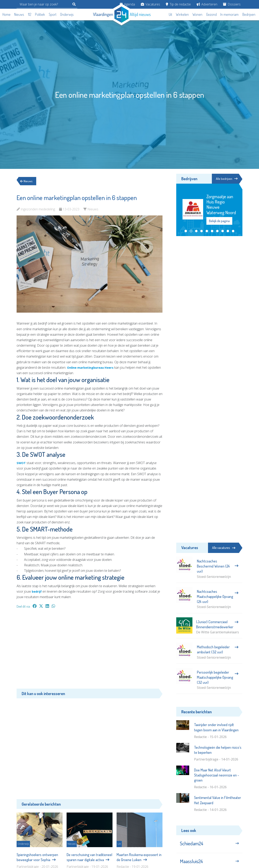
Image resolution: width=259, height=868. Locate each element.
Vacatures (150, 4)
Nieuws (19, 14)
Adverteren (207, 4)
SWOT (21, 463)
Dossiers (232, 4)
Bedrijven (249, 14)
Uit (170, 14)
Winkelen (182, 14)
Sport (53, 14)
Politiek (40, 14)
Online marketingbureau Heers (92, 367)
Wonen (197, 14)
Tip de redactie (178, 4)
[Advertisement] (90, 651)
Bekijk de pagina (219, 222)
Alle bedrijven (224, 179)
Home (6, 14)
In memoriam (229, 14)
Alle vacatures (224, 548)
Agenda (127, 4)
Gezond (211, 14)
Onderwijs (67, 14)
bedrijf (37, 591)
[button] (186, 232)
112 (30, 14)
